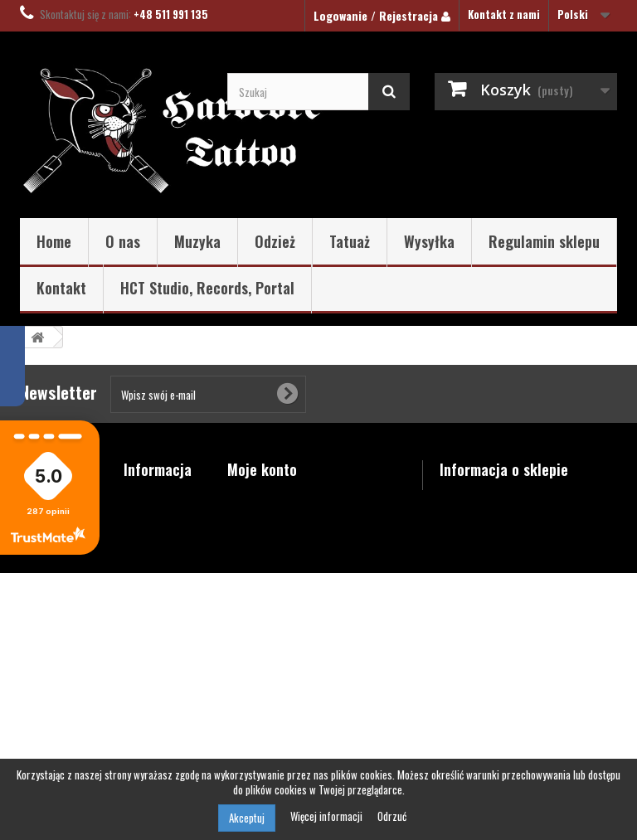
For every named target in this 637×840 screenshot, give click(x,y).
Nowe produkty (159, 518)
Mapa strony (154, 736)
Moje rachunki (262, 518)
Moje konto (262, 469)
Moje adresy (257, 540)
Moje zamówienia (268, 497)
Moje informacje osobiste (290, 561)
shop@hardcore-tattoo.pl (552, 613)
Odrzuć (392, 816)
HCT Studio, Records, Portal (207, 288)
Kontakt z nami (504, 14)
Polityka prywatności (153, 706)
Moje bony (251, 583)
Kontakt (61, 288)
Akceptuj (247, 818)
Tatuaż (350, 241)
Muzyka (197, 241)
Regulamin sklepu (544, 241)
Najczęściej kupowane (151, 547)
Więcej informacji (328, 816)
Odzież (275, 241)
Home (54, 241)
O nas (123, 241)
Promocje (147, 497)
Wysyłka (429, 241)
